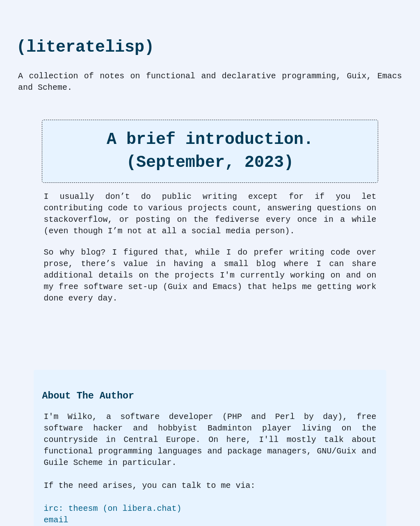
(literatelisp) (85, 47)
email (56, 520)
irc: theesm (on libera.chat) (112, 509)
